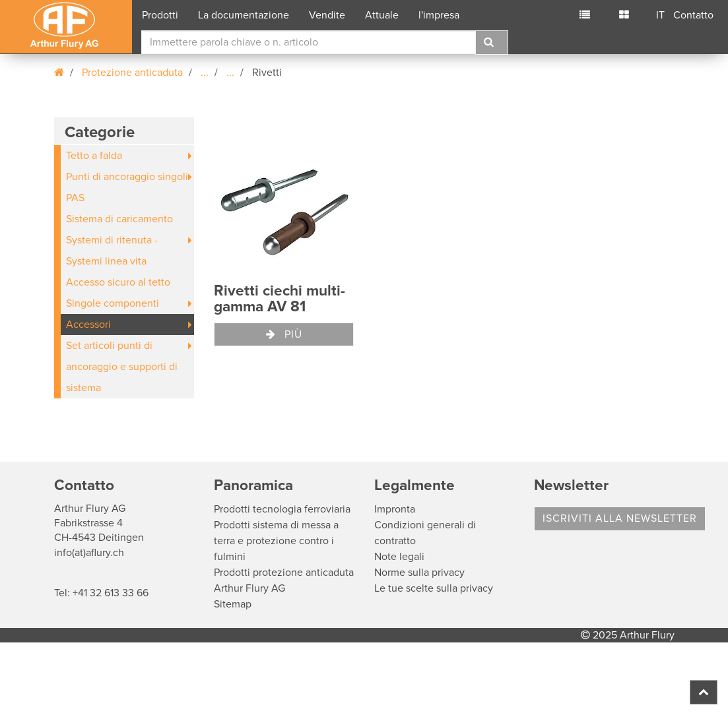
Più (284, 334)
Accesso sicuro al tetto (118, 282)
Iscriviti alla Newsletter (620, 518)
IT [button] (660, 15)
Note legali (399, 557)
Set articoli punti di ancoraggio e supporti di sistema (122, 367)
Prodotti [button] (160, 15)
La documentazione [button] (244, 15)
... (205, 73)
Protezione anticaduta (132, 73)
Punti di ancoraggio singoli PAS (127, 187)
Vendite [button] (327, 15)
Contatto (693, 15)
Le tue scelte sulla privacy (434, 588)
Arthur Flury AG (249, 588)
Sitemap (233, 604)
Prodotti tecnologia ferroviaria (282, 509)
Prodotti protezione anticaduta (284, 573)
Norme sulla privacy (419, 573)
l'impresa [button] (439, 15)
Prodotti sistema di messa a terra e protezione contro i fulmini (276, 541)
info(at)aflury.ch (89, 553)
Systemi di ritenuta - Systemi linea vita (112, 251)
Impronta (395, 509)
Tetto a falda (94, 156)
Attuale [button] (382, 15)
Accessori (88, 325)
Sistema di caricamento (119, 219)
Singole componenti (113, 303)
